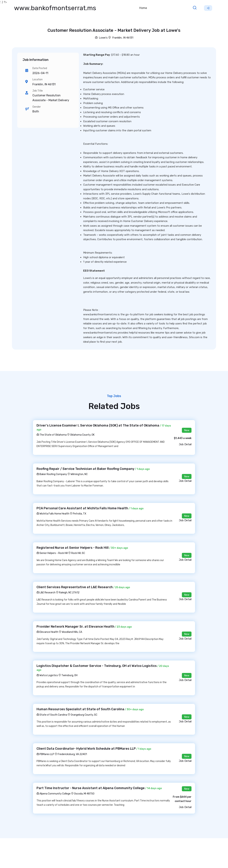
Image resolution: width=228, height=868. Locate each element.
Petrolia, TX (80, 514)
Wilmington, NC (79, 474)
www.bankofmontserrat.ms (55, 8)
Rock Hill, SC (78, 553)
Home (143, 8)
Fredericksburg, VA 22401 (72, 754)
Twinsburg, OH (69, 675)
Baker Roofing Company (52, 474)
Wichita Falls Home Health (53, 514)
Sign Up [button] (208, 8)
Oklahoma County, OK (82, 435)
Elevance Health (47, 632)
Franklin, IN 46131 (123, 38)
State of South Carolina (52, 715)
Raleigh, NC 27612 (69, 593)
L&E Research (46, 593)
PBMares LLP (45, 754)
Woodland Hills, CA (72, 632)
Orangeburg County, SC (84, 715)
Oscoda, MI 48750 (84, 794)
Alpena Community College (54, 794)
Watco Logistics (47, 675)
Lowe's (101, 38)
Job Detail (185, 444)
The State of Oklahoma (52, 435)
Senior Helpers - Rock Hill (52, 553)
